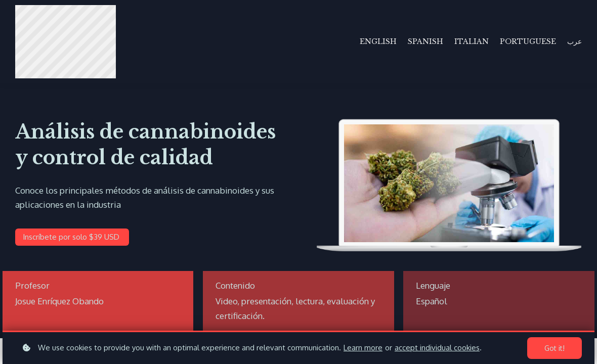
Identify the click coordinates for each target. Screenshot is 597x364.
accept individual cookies (437, 348)
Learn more (363, 348)
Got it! (555, 348)
